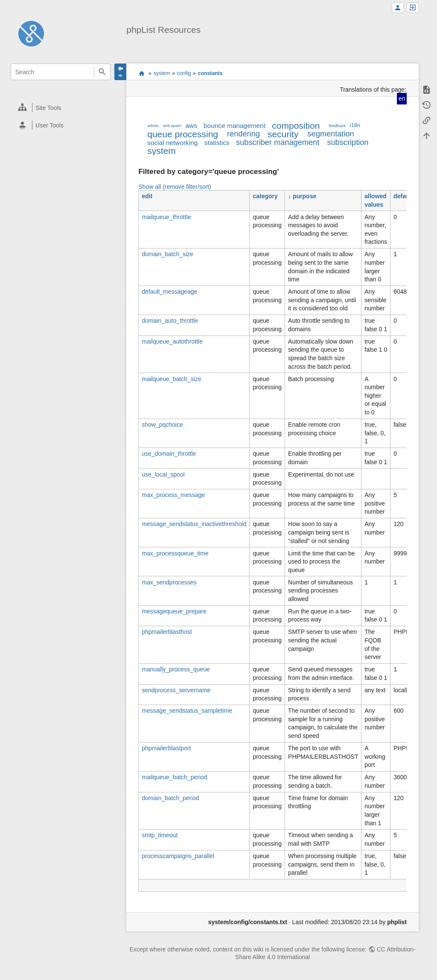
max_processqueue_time (175, 553)
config (184, 73)
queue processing (183, 134)
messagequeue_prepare (174, 611)
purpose (304, 196)
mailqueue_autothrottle (172, 341)
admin (153, 126)
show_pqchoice (162, 425)
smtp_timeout (160, 835)
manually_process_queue (176, 669)
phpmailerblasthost (167, 632)
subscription (348, 142)
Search (102, 72)
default (403, 196)
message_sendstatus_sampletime (187, 711)
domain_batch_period (170, 798)
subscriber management (278, 142)
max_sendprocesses (169, 582)
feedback (337, 126)
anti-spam (172, 126)
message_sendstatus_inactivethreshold (194, 524)
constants (210, 73)
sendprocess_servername (176, 690)
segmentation (331, 134)
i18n (355, 125)
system (162, 73)
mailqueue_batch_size (171, 379)
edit (147, 196)
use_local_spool (163, 474)
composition (296, 126)
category (265, 196)
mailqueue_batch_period (174, 777)
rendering (243, 134)
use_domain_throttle (169, 454)
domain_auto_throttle (170, 321)
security (283, 134)
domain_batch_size (168, 254)
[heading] (61, 108)
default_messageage (169, 292)
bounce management (235, 126)
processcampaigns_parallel (178, 856)
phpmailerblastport (166, 748)
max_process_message (173, 495)
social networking (172, 143)
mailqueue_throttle (166, 217)
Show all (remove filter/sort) (175, 187)
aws (191, 126)
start (141, 73)
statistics (217, 143)
